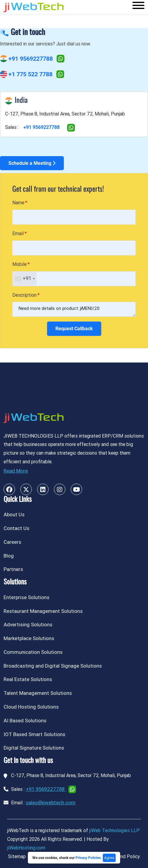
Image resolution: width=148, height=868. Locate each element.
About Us (14, 514)
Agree (109, 858)
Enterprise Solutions (27, 597)
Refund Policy (125, 856)
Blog (9, 556)
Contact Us (16, 528)
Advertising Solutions (28, 625)
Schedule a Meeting (32, 163)
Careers (12, 542)
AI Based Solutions (25, 721)
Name (18, 203)
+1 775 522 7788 (30, 74)
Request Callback (74, 329)
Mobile (19, 264)
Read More (16, 471)
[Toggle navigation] (138, 7)
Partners (13, 569)
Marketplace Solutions (29, 638)
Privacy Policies (88, 858)
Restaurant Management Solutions (43, 611)
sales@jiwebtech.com (51, 802)
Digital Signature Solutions (34, 748)
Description (24, 295)
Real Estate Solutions (28, 679)
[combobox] (25, 279)
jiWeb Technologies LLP (114, 830)
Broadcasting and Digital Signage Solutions (53, 666)
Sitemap (17, 856)
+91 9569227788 (31, 59)
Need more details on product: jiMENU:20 (74, 309)
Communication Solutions (33, 652)
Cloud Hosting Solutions (31, 707)
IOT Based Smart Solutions (34, 734)
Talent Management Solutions (38, 693)
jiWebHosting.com (26, 848)
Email (18, 233)
